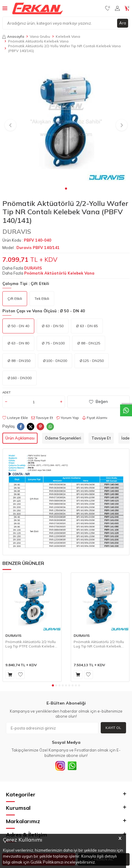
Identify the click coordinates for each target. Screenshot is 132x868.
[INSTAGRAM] (60, 766)
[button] (66, 189)
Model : (31, 248)
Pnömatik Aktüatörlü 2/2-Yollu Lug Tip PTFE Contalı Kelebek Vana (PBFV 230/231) (31, 644)
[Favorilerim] (108, 8)
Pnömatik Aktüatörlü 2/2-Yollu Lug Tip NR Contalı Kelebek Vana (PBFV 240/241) (99, 644)
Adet (6, 392)
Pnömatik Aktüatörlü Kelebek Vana (38, 41)
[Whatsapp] (72, 766)
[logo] (38, 8)
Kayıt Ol (113, 728)
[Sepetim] (127, 8)
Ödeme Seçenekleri (63, 438)
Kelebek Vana (68, 36)
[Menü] (5, 8)
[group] (66, 122)
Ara (123, 23)
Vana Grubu (40, 36)
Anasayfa (13, 36)
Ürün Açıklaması (20, 438)
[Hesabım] (117, 8)
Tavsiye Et (42, 418)
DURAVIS (17, 231)
